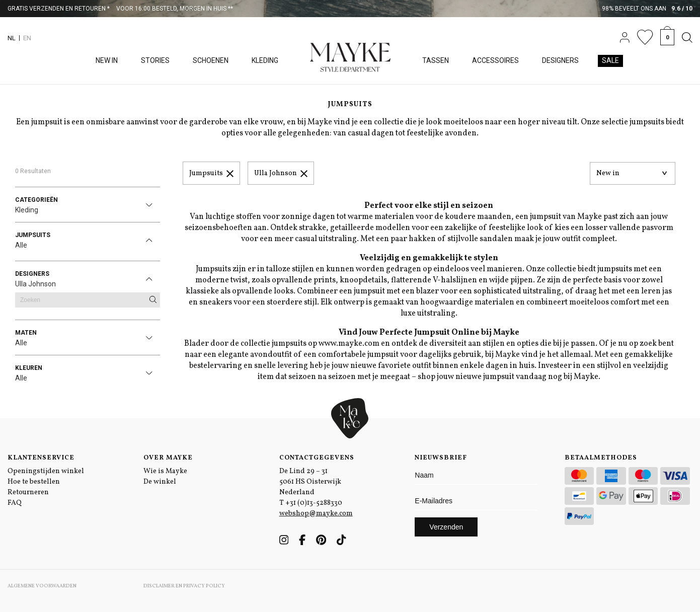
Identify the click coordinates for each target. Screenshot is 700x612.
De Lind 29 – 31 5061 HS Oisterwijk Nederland (310, 482)
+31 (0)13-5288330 (314, 503)
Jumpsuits (211, 173)
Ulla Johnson (281, 173)
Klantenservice (41, 458)
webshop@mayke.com (316, 514)
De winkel (160, 482)
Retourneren (28, 492)
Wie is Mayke (165, 471)
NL (12, 38)
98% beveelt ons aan (647, 9)
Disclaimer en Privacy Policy (184, 586)
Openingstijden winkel (46, 471)
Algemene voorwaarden (42, 586)
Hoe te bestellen (34, 482)
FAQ (15, 503)
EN (27, 38)
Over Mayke (168, 458)
